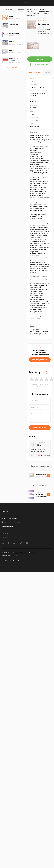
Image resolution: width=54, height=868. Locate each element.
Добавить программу (9, 518)
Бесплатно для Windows (44, 30)
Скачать (40, 59)
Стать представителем (40, 360)
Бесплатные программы (36, 9)
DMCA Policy (6, 553)
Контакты (5, 533)
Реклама (5, 537)
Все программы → (13, 68)
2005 (42, 27)
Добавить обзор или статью (12, 522)
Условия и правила (19, 553)
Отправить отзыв (40, 428)
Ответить (47, 455)
